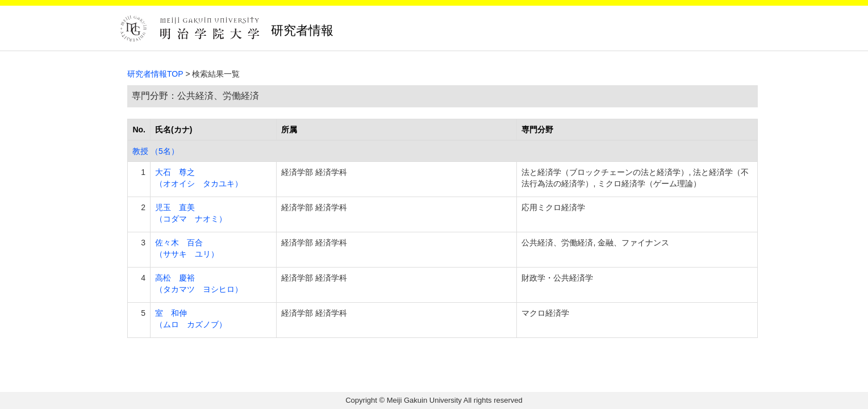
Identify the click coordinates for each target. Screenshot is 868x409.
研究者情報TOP (155, 74)
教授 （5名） (156, 151)
